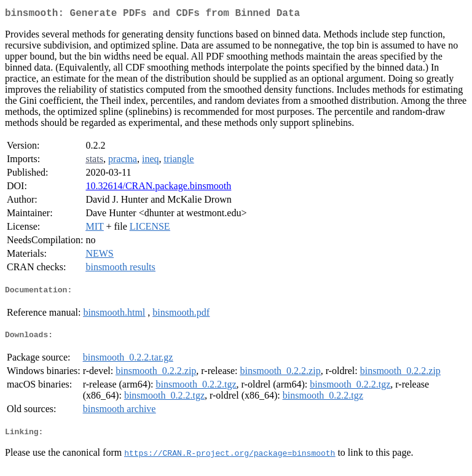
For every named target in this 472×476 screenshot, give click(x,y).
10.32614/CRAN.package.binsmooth (158, 188)
